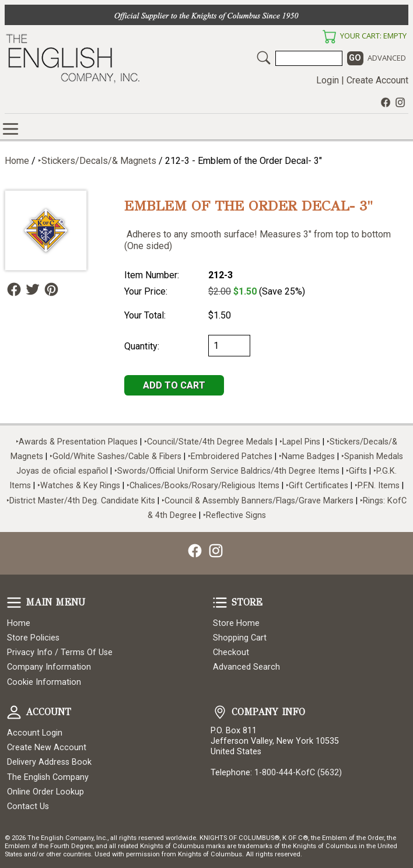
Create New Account (47, 748)
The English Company (48, 777)
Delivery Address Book (49, 762)
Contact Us (28, 806)
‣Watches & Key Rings (79, 486)
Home (17, 161)
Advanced (387, 58)
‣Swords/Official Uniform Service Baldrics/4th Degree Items (227, 471)
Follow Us (14, 289)
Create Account (377, 80)
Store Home (236, 623)
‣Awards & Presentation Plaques (77, 442)
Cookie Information (44, 682)
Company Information (49, 667)
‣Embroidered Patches (231, 456)
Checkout (231, 652)
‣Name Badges (307, 456)
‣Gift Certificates (317, 486)
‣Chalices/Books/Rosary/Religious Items (203, 486)
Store (220, 603)
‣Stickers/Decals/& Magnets (97, 161)
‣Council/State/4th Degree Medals (209, 442)
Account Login (35, 733)
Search (264, 58)
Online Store (10, 129)
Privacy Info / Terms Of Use (60, 652)
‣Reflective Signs (235, 515)
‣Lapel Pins (301, 442)
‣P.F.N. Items (377, 486)
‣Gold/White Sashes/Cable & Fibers (116, 456)
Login (328, 80)
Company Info (220, 712)
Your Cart (329, 37)
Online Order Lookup (45, 792)
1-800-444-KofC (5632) (298, 773)
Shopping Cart (240, 638)
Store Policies (33, 638)
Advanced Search (246, 667)
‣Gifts (358, 471)
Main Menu (14, 603)
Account (14, 712)
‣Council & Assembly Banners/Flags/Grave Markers (258, 501)
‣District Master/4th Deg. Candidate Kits (81, 501)
